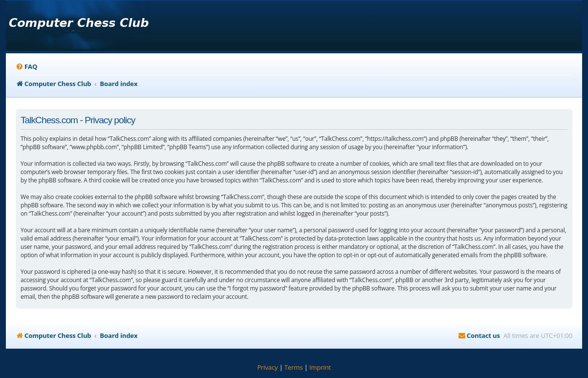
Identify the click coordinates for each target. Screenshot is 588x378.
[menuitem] (26, 67)
